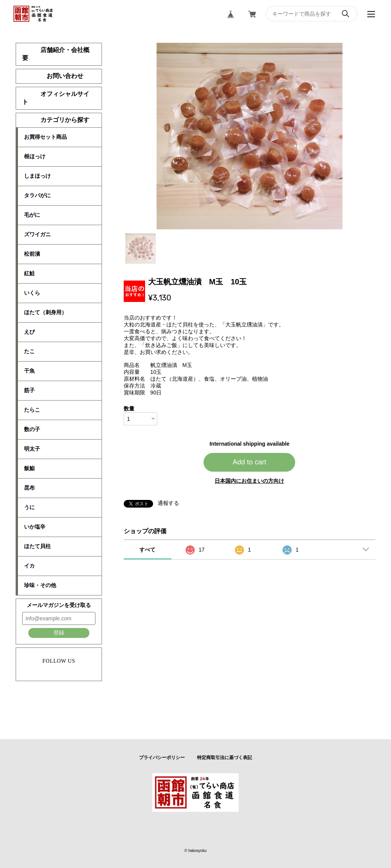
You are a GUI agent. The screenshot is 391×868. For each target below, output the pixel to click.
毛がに (32, 215)
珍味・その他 (40, 585)
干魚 (29, 371)
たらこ (32, 410)
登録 (59, 633)
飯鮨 (29, 468)
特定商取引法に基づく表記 (225, 758)
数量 (129, 409)
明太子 (32, 449)
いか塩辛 (35, 527)
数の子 (32, 429)
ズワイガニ (37, 234)
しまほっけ (37, 176)
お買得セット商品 (45, 137)
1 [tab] (141, 248)
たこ (29, 351)
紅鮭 (29, 273)
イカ (29, 566)
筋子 (29, 390)
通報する (168, 503)
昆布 (29, 488)
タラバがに (37, 195)
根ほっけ (35, 156)
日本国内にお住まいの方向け (249, 481)
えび (29, 332)
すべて (147, 550)
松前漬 (32, 254)
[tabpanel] (250, 136)
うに (29, 507)
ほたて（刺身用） (45, 312)
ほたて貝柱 (37, 546)
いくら (32, 293)
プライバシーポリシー (162, 758)
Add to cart (249, 462)
